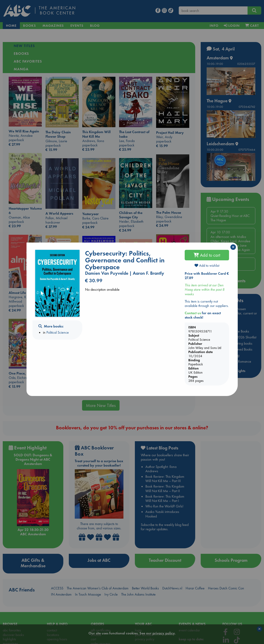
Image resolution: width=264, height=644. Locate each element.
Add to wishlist (207, 265)
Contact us (193, 313)
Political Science (58, 332)
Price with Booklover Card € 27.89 (207, 276)
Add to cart (207, 255)
